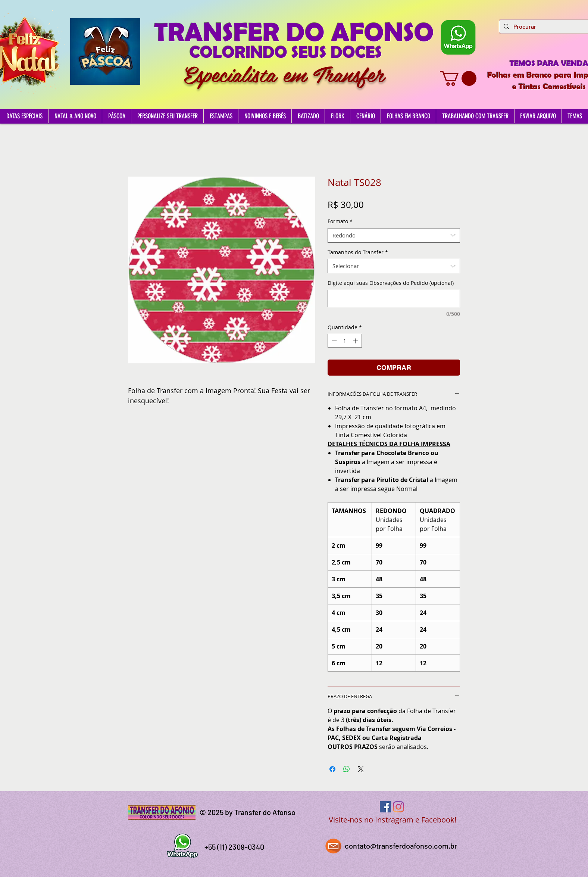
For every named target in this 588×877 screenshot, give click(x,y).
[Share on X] (361, 769)
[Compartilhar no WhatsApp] (347, 769)
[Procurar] (546, 27)
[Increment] (356, 341)
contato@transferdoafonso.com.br (401, 846)
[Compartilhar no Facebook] (332, 769)
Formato (340, 221)
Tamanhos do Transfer (358, 252)
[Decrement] (333, 341)
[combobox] (394, 235)
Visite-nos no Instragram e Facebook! (392, 820)
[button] (458, 78)
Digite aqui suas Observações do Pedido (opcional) (391, 283)
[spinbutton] (345, 341)
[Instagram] (398, 807)
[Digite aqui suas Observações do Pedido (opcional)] (394, 298)
